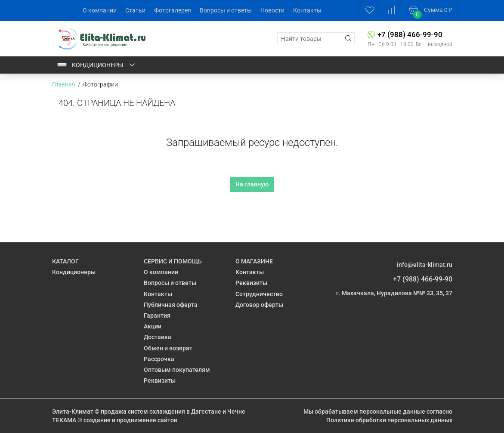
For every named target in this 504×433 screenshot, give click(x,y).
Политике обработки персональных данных (389, 420)
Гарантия (157, 315)
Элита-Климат (73, 411)
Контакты (307, 10)
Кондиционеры (96, 65)
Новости (272, 10)
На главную (252, 184)
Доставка (158, 337)
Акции (153, 326)
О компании (100, 10)
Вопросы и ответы (226, 10)
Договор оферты (259, 305)
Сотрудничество (259, 294)
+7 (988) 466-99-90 (410, 34)
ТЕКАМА (64, 420)
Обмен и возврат (168, 348)
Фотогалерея (173, 10)
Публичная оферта (171, 305)
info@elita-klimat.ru (425, 265)
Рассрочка (159, 359)
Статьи (135, 10)
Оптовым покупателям (177, 370)
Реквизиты (160, 380)
